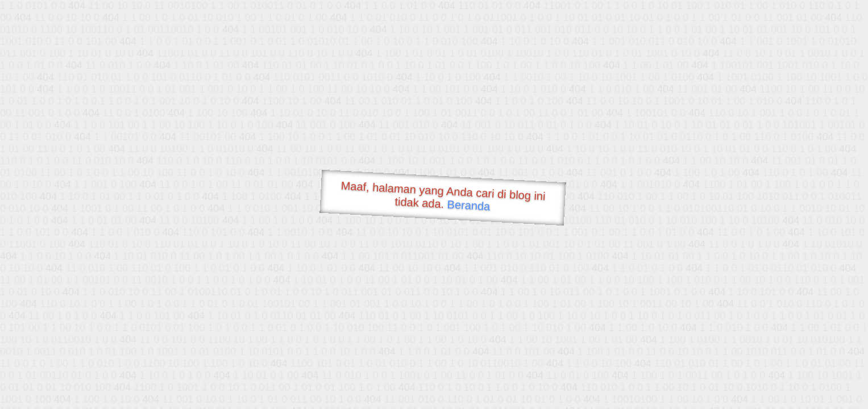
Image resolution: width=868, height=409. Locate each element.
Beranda (469, 205)
